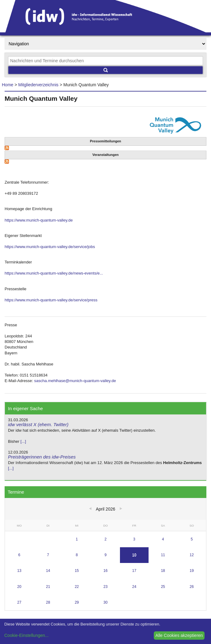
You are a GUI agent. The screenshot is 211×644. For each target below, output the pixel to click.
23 (105, 587)
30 (105, 602)
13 (19, 571)
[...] (23, 441)
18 (163, 571)
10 (134, 555)
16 (105, 571)
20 (19, 587)
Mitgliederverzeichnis (38, 85)
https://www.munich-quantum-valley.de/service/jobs (50, 247)
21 (48, 587)
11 (163, 555)
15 (77, 571)
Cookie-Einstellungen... (26, 635)
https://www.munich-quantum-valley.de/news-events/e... (54, 273)
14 (48, 571)
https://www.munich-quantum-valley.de (39, 220)
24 (134, 587)
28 (48, 602)
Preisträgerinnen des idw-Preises (42, 457)
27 (19, 602)
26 (192, 587)
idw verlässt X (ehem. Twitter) (38, 424)
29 (77, 602)
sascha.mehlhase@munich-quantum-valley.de (75, 381)
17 (134, 571)
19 (192, 571)
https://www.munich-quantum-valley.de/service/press (51, 300)
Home (8, 85)
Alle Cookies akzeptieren (179, 635)
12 (192, 555)
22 (77, 587)
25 (163, 587)
